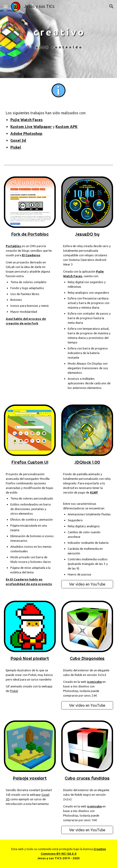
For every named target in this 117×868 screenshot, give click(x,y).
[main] (58, 130)
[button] (6, 6)
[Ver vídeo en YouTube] (87, 584)
